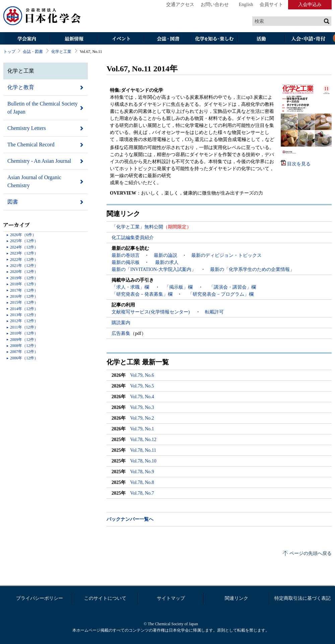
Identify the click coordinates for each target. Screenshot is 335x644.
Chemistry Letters (27, 128)
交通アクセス (180, 5)
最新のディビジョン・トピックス (226, 255)
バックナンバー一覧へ (130, 519)
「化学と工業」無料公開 (137, 227)
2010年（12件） (24, 333)
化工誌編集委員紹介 (133, 238)
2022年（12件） (24, 260)
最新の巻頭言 (126, 255)
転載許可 (214, 312)
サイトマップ (171, 598)
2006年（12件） (24, 358)
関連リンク (237, 598)
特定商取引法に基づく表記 (303, 598)
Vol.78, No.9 (142, 472)
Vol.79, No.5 (142, 386)
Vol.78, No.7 (142, 493)
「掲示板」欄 (179, 287)
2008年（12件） (24, 346)
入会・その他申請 (308, 39)
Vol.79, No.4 (142, 397)
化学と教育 (21, 87)
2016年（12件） (24, 296)
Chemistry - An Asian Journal (39, 161)
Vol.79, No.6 (142, 375)
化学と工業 (61, 52)
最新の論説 (165, 255)
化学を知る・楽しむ (214, 39)
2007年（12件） (24, 352)
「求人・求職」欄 (131, 287)
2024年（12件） (24, 247)
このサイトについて (105, 598)
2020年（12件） (24, 272)
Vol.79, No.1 (142, 429)
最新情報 (74, 39)
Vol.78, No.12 (143, 440)
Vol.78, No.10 (143, 461)
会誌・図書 (167, 39)
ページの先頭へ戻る (311, 553)
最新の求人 (167, 262)
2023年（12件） (24, 253)
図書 (13, 202)
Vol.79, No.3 (142, 407)
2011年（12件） (24, 327)
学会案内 (27, 39)
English (246, 5)
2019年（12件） (24, 278)
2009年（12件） (24, 340)
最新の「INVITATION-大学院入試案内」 (154, 269)
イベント (121, 39)
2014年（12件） (24, 309)
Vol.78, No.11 (143, 450)
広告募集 (121, 333)
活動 (261, 39)
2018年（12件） (24, 284)
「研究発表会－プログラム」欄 (220, 294)
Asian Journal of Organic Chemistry (34, 181)
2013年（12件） (24, 315)
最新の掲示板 (126, 262)
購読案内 (121, 323)
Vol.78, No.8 (142, 482)
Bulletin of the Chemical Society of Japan (43, 108)
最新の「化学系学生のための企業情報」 (252, 269)
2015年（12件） (24, 302)
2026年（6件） (23, 235)
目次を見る (299, 164)
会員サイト (271, 5)
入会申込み (310, 5)
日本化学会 (42, 16)
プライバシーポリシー (40, 598)
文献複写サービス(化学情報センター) (151, 312)
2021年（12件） (24, 266)
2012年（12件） (24, 321)
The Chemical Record (31, 145)
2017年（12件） (24, 290)
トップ (9, 52)
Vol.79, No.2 (142, 418)
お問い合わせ (215, 5)
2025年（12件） (24, 241)
